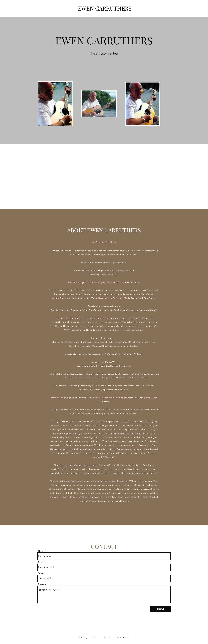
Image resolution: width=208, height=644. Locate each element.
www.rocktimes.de (121, 501)
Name (41, 551)
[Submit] (160, 609)
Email (41, 562)
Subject (42, 573)
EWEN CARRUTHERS (105, 8)
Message (42, 584)
